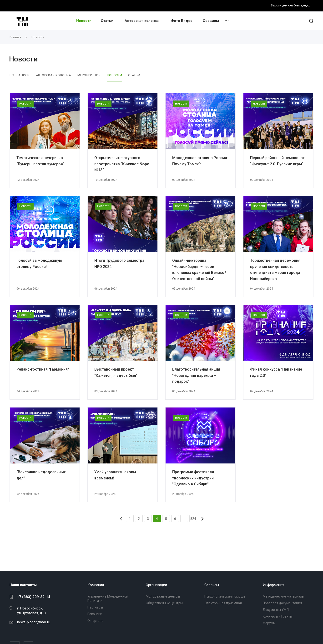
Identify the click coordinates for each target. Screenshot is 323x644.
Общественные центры (164, 603)
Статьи (107, 21)
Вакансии (95, 614)
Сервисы (211, 21)
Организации (156, 585)
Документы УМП (276, 610)
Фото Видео (182, 21)
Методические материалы (284, 596)
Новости (84, 21)
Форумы (269, 623)
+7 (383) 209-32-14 (34, 597)
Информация (273, 585)
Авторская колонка (142, 21)
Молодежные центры (163, 596)
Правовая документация (282, 603)
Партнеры (95, 607)
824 (193, 519)
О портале (95, 621)
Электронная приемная (223, 603)
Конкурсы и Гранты (278, 616)
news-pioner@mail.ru (34, 622)
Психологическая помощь (225, 596)
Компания (96, 585)
